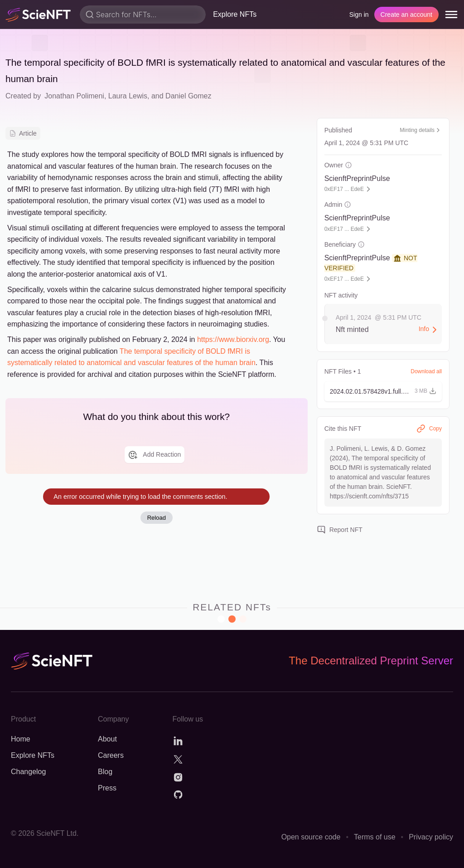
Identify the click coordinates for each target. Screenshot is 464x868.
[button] (383, 391)
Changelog (28, 772)
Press (107, 788)
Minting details (421, 130)
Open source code (311, 837)
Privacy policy (431, 837)
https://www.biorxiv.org (233, 339)
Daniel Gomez (188, 96)
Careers (111, 755)
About (107, 739)
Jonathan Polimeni (74, 96)
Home (21, 739)
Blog (105, 772)
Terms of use (375, 837)
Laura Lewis (128, 96)
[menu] (451, 15)
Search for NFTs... (126, 15)
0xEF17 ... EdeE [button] (344, 189)
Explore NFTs (235, 14)
